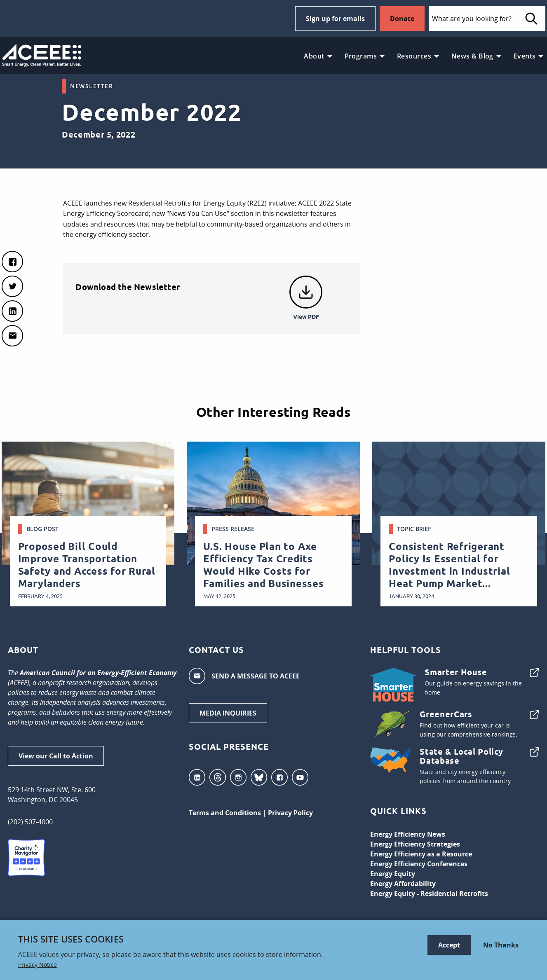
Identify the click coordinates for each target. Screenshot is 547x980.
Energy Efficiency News (408, 834)
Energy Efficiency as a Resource (421, 854)
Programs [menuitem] (361, 56)
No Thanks (501, 945)
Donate (402, 19)
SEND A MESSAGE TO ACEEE (244, 676)
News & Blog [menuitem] (472, 56)
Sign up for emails (335, 19)
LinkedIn (197, 777)
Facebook (279, 777)
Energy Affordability (403, 884)
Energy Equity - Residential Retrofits (429, 893)
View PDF (306, 317)
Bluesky (259, 777)
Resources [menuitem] (414, 56)
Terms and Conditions (225, 813)
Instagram (238, 777)
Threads (218, 777)
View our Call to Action (56, 756)
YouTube (300, 777)
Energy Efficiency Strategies (415, 844)
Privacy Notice (38, 965)
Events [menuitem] (525, 56)
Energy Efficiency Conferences (419, 864)
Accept (449, 945)
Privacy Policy (290, 813)
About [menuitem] (314, 56)
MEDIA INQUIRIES (228, 713)
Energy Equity (393, 874)
